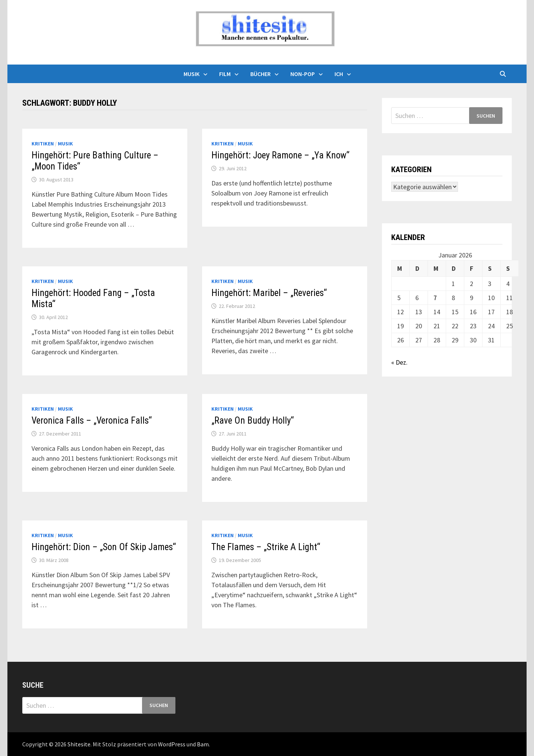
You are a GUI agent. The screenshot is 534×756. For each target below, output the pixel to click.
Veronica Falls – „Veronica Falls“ (92, 420)
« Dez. (399, 362)
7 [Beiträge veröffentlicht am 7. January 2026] (435, 298)
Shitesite (79, 744)
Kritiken (43, 144)
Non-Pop (303, 74)
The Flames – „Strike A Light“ (266, 547)
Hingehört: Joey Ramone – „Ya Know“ (280, 155)
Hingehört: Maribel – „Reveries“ (269, 293)
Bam (203, 744)
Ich (339, 74)
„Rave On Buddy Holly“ (253, 420)
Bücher (261, 74)
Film (225, 74)
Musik (192, 74)
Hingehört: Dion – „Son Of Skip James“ (104, 547)
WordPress (172, 744)
